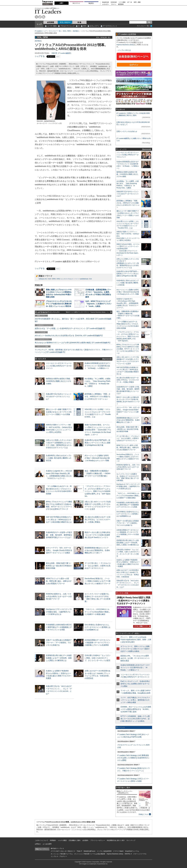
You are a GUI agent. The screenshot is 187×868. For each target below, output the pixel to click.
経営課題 (51, 22)
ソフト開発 (122, 2)
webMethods (84, 279)
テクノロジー (65, 22)
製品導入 (91, 3)
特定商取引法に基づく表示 (116, 840)
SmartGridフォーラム (132, 851)
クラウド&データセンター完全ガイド (63, 851)
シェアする (40, 56)
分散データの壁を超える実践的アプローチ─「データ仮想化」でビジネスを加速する (59, 642)
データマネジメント (110, 26)
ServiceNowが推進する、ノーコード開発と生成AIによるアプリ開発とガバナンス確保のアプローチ (98, 581)
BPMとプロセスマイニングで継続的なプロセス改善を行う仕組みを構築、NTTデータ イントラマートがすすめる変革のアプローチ (128, 349)
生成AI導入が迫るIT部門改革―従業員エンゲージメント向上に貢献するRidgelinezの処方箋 (98, 443)
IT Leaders (48, 12)
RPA (85, 26)
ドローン (114, 4)
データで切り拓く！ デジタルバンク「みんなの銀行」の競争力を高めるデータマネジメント (98, 566)
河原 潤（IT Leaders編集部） (62, 53)
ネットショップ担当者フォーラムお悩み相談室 (90, 854)
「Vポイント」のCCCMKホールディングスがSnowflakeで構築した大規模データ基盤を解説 (97, 612)
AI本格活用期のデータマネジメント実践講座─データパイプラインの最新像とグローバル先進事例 (98, 642)
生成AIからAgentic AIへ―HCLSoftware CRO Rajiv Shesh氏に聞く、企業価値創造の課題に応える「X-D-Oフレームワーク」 (127, 303)
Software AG (43, 279)
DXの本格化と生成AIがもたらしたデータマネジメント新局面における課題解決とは (98, 627)
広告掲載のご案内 (75, 840)
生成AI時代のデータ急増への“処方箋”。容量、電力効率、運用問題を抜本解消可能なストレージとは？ (59, 535)
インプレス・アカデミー (59, 856)
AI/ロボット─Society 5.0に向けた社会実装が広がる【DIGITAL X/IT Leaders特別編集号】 (69, 336)
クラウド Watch (118, 851)
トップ (39, 24)
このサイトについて (41, 840)
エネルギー (106, 4)
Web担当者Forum (89, 851)
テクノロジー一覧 (55, 31)
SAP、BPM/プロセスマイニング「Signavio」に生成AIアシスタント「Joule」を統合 (99, 304)
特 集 (79, 22)
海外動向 (76, 31)
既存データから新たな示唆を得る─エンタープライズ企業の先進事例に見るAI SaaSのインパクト (98, 535)
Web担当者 (106, 2)
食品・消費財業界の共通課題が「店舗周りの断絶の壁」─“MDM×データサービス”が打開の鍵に (98, 473)
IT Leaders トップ (41, 31)
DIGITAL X (128, 854)
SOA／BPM (67, 31)
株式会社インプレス (57, 848)
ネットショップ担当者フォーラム (62, 854)
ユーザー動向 (52, 26)
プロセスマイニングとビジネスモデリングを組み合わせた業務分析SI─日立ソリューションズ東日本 (59, 304)
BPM (54, 279)
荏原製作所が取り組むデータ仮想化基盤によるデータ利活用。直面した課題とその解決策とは (59, 658)
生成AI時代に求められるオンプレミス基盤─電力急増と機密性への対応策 (59, 458)
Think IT (79, 851)
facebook (40, 17)
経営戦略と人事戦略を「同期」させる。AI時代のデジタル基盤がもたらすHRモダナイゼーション (98, 396)
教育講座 (121, 4)
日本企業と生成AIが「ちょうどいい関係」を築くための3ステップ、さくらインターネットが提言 (98, 658)
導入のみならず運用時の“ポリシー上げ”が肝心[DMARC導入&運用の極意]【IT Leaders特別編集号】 (73, 343)
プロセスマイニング (67, 26)
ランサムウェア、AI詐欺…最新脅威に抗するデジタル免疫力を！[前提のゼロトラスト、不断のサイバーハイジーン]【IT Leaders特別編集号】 (74, 351)
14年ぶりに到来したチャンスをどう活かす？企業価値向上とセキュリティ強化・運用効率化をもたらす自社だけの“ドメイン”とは (128, 263)
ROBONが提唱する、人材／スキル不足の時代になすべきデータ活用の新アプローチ (59, 596)
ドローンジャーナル (140, 854)
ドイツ (77, 279)
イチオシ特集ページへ (142, 626)
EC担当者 (114, 2)
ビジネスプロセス (67, 279)
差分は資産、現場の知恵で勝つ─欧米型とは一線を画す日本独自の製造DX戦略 (59, 566)
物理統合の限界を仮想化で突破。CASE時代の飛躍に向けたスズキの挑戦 (59, 381)
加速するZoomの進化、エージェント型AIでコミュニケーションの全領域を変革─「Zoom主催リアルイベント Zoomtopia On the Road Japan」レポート (98, 430)
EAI (91, 279)
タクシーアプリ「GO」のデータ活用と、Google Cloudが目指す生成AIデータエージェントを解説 (59, 550)
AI (79, 26)
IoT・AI (130, 2)
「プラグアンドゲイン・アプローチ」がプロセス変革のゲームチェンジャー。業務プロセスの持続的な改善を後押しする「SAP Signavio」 (98, 491)
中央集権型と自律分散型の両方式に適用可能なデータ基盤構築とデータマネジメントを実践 (59, 627)
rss (44, 17)
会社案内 (85, 840)
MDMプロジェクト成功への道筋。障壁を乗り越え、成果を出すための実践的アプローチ (59, 581)
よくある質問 (47, 844)
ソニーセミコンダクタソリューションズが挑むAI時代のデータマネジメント (59, 366)
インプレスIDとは (124, 50)
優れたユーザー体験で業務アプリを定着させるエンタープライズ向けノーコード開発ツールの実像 (59, 412)
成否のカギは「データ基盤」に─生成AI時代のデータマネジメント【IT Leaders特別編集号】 (70, 328)
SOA (50, 279)
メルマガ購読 (62, 840)
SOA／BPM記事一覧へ (104, 37)
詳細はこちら (143, 814)
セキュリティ (95, 26)
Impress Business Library (125, 45)
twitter (36, 17)
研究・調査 (137, 2)
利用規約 (53, 840)
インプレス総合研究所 (104, 851)
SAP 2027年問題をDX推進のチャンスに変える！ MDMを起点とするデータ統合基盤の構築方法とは (59, 519)
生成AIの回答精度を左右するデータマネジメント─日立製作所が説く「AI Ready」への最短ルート (98, 366)
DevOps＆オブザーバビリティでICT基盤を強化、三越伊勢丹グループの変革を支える (59, 612)
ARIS (58, 279)
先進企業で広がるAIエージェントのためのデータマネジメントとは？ (59, 396)
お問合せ (38, 844)
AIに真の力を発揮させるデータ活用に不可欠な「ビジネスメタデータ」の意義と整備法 (98, 519)
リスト (58, 56)
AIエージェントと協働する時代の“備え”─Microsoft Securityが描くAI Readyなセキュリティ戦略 (97, 458)
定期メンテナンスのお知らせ (127, 131)
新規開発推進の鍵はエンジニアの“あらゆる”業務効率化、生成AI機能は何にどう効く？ (97, 550)
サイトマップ (131, 840)
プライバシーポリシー (98, 840)
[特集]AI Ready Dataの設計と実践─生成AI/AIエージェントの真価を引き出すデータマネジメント (134, 601)
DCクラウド (76, 3)
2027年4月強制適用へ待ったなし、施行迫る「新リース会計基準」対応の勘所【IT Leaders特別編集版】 (73, 320)
